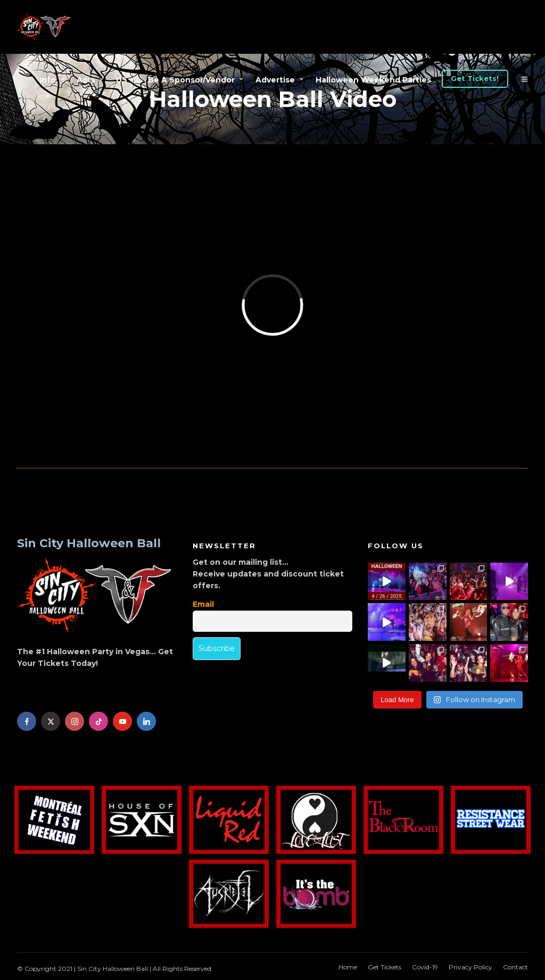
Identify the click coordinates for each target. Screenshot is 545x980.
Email (203, 604)
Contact (515, 967)
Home (348, 967)
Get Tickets (385, 967)
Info (48, 80)
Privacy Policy (470, 967)
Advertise (275, 80)
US (122, 80)
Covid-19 (425, 967)
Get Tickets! (475, 78)
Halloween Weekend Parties (373, 80)
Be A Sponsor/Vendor (191, 80)
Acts (86, 80)
